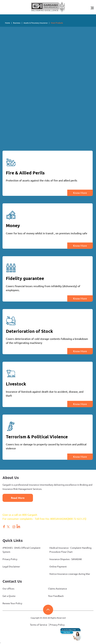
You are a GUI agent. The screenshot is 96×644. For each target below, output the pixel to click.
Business (17, 23)
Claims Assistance (57, 589)
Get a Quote (9, 596)
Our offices (8, 589)
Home (7, 23)
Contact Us (12, 581)
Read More (18, 498)
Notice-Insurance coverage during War (70, 574)
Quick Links (13, 540)
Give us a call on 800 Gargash (20, 515)
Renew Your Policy (12, 603)
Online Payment (58, 567)
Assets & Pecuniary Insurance (36, 23)
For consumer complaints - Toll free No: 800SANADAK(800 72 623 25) (44, 519)
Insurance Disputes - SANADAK (66, 559)
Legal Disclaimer (11, 567)
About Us (11, 478)
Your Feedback (56, 596)
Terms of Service (39, 625)
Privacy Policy (10, 559)
